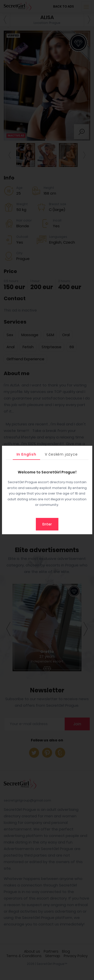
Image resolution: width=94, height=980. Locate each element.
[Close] (87, 451)
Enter (47, 524)
